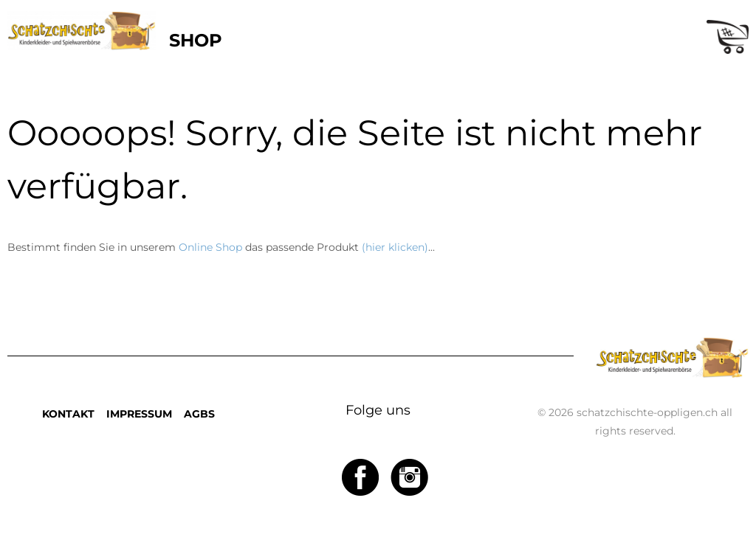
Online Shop (210, 247)
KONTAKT (68, 414)
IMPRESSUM (139, 414)
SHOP (196, 40)
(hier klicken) (395, 247)
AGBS (199, 414)
